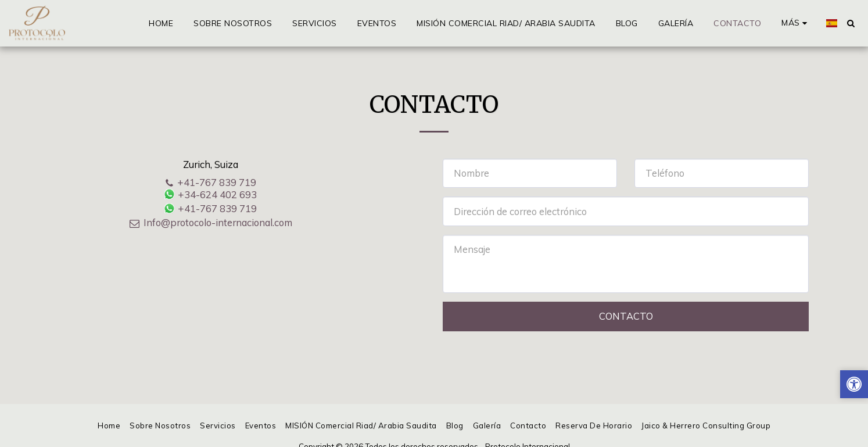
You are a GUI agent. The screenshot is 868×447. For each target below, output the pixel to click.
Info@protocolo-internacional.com (210, 222)
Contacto (626, 316)
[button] (851, 23)
